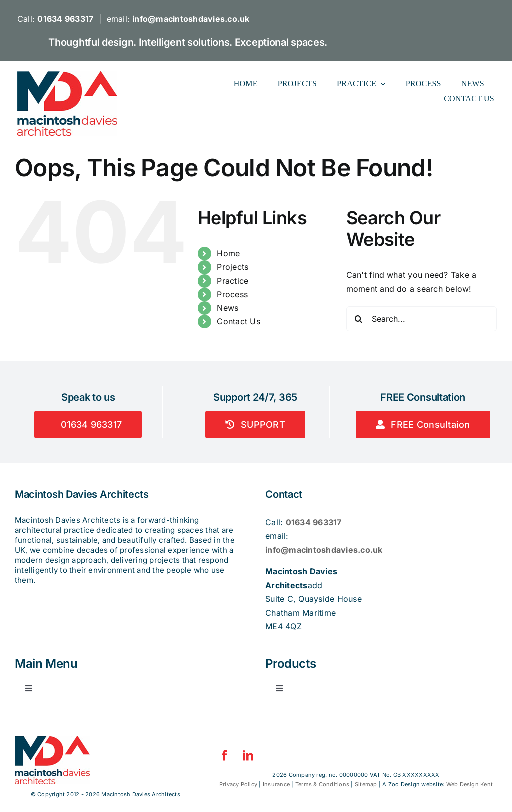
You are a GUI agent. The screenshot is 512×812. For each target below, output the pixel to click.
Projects (233, 267)
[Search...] (422, 319)
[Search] (359, 319)
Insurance (276, 784)
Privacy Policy (238, 784)
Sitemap (366, 784)
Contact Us (238, 321)
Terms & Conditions (322, 784)
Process (232, 294)
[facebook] (225, 755)
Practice (233, 281)
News (228, 308)
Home (228, 253)
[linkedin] (248, 755)
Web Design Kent (470, 784)
